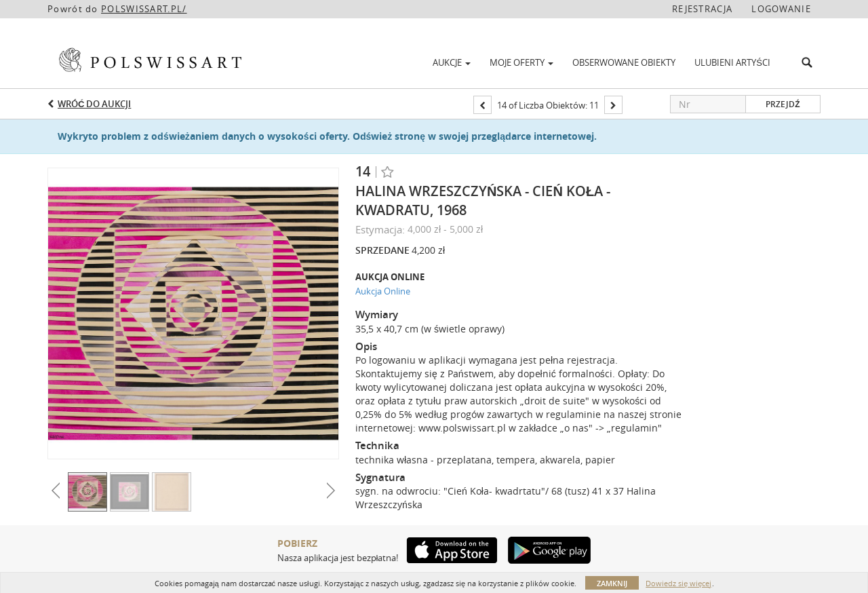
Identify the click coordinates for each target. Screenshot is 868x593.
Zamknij (612, 583)
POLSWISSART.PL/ (144, 9)
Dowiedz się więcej (678, 583)
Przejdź (783, 104)
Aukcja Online (383, 291)
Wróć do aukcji (94, 104)
